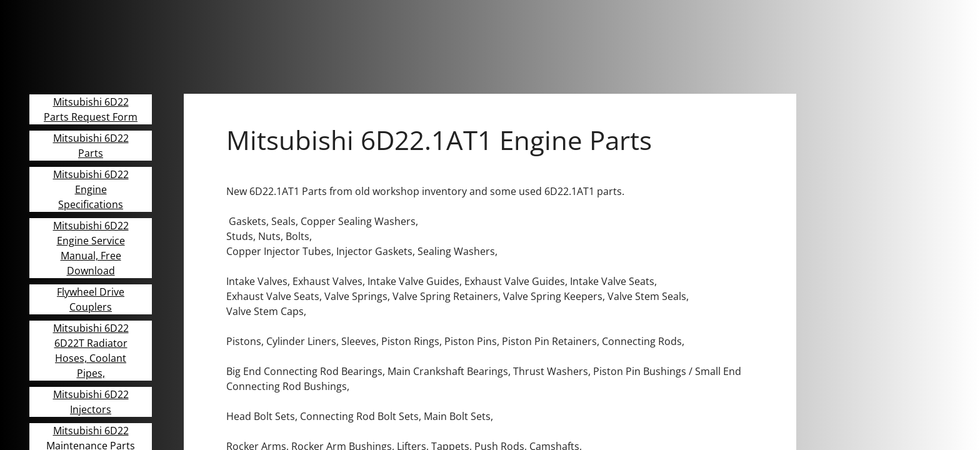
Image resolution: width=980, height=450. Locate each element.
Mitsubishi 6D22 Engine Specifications (91, 189)
